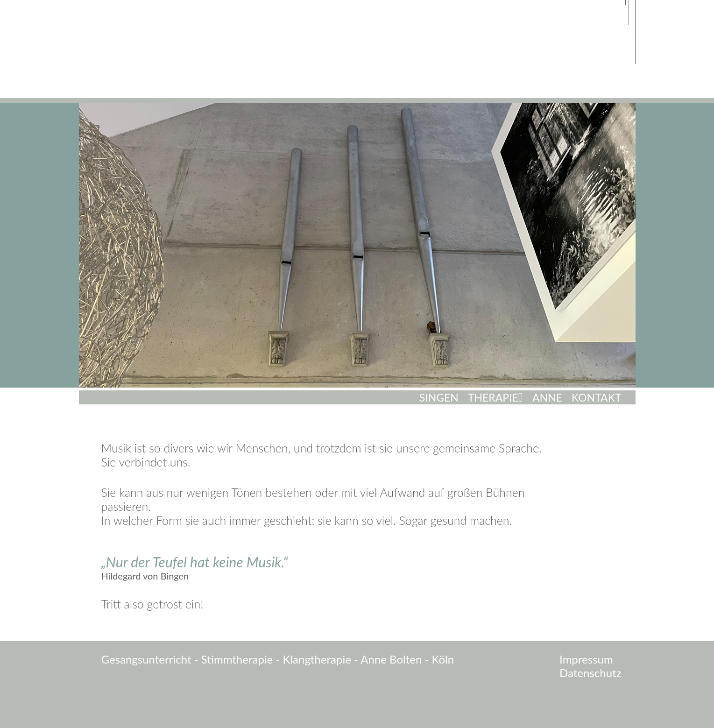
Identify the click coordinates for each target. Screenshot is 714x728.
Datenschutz (590, 673)
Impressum (586, 659)
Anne (547, 397)
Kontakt (597, 397)
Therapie (493, 397)
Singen (439, 397)
